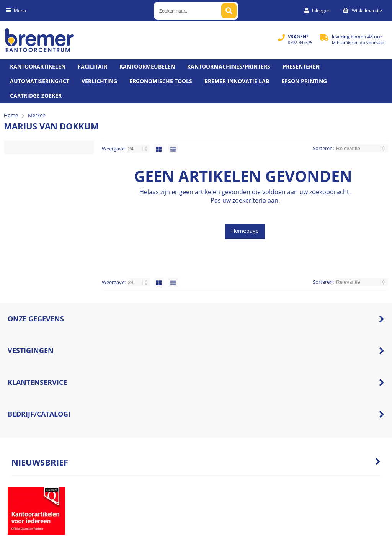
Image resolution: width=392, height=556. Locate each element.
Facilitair (92, 66)
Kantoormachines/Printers (229, 66)
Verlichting (99, 81)
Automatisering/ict (40, 81)
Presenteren (301, 66)
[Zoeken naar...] (229, 11)
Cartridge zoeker (36, 96)
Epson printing (304, 81)
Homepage (245, 231)
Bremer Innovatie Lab (237, 81)
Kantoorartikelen (38, 66)
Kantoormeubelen (147, 66)
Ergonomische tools (161, 81)
